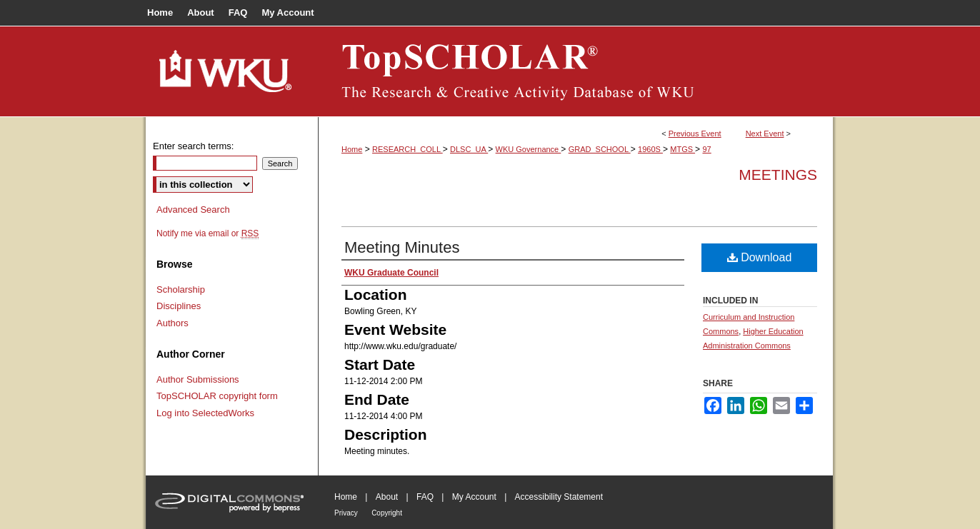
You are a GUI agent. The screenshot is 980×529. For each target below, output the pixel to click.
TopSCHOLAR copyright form (217, 396)
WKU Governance (529, 149)
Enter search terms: (193, 146)
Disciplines (179, 306)
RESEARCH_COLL (407, 149)
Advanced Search (193, 210)
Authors (172, 323)
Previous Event (695, 133)
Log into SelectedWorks (205, 413)
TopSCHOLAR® (576, 71)
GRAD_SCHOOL (600, 149)
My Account (474, 497)
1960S (650, 149)
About (387, 497)
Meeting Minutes (402, 247)
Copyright (387, 513)
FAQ (425, 497)
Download (760, 257)
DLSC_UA (469, 149)
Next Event (765, 133)
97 (706, 149)
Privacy (346, 513)
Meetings (778, 175)
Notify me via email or (207, 233)
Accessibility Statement (559, 497)
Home (352, 149)
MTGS (682, 149)
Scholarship (181, 289)
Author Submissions (198, 379)
